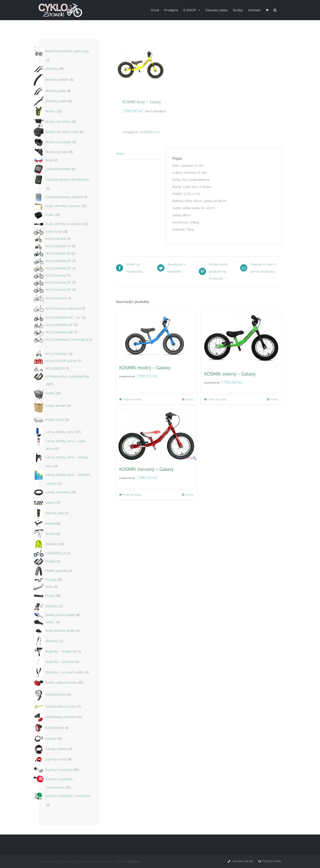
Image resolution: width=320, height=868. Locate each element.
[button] (275, 10)
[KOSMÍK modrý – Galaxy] (156, 335)
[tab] (137, 154)
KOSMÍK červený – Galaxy (147, 469)
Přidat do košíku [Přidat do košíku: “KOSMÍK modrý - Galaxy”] (132, 399)
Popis (120, 154)
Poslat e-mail (270, 861)
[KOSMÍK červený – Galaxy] (156, 435)
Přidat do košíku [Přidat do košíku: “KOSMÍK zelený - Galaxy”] (217, 399)
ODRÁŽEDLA (149, 132)
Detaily (189, 399)
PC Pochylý (132, 861)
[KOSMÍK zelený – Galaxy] (241, 338)
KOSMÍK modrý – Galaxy (145, 368)
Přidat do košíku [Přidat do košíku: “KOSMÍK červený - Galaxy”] (132, 495)
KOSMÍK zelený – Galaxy (230, 374)
